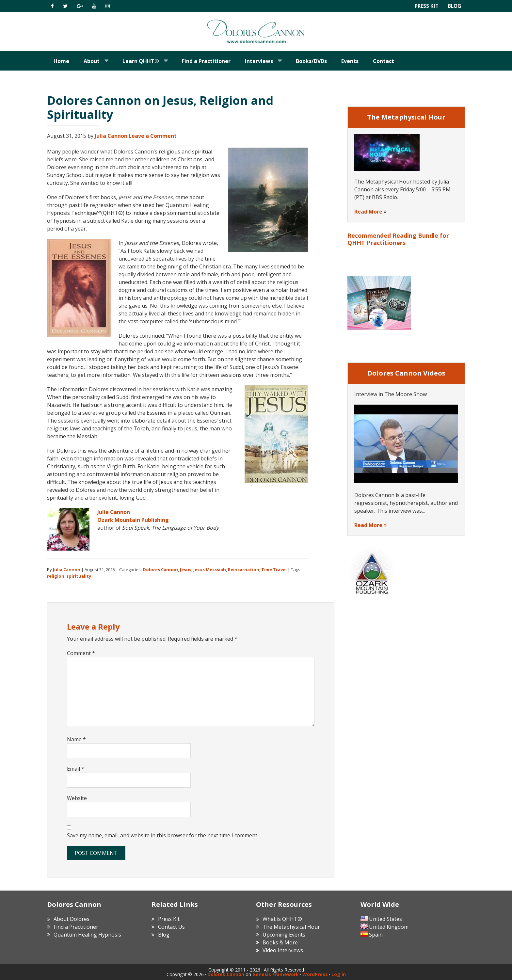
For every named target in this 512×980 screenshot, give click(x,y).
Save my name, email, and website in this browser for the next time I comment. (163, 835)
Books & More (280, 942)
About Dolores (72, 919)
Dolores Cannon (256, 31)
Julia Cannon (114, 512)
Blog (454, 6)
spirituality (79, 576)
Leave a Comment (153, 136)
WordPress (315, 974)
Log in (339, 974)
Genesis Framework (276, 974)
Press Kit (425, 6)
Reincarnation (244, 570)
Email (76, 769)
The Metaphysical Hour (291, 927)
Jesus (186, 570)
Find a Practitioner (76, 927)
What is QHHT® (282, 919)
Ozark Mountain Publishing (133, 520)
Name (76, 739)
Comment (81, 653)
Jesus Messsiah (210, 570)
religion (56, 576)
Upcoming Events (284, 935)
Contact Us (171, 927)
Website (77, 798)
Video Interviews (283, 950)
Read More (368, 212)
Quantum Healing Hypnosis (87, 935)
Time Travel (274, 570)
